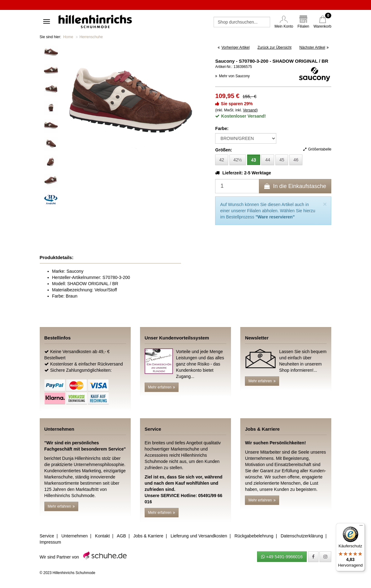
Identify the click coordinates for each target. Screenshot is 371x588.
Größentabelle (317, 149)
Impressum (50, 542)
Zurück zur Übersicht (274, 47)
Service (47, 536)
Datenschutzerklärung (302, 536)
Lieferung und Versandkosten (199, 536)
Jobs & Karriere (148, 536)
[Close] (325, 204)
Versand (250, 110)
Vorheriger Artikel (234, 47)
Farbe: (222, 128)
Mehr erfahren (162, 387)
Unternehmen (75, 536)
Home (68, 37)
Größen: (224, 150)
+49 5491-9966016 (282, 557)
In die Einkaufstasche (295, 186)
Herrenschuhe (91, 37)
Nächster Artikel (314, 47)
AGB (121, 536)
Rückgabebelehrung (254, 536)
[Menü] (361, 527)
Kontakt (102, 536)
